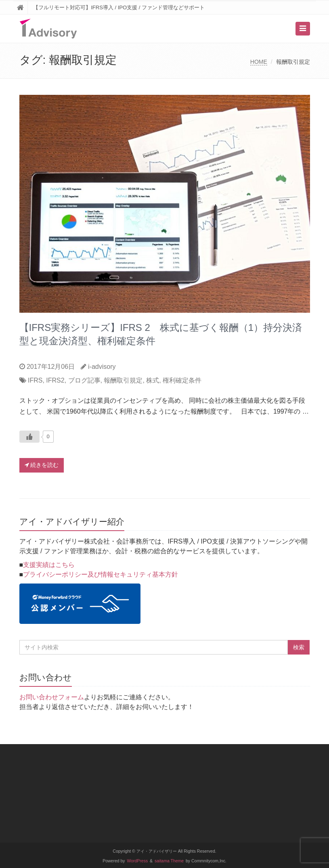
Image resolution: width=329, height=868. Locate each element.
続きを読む (42, 465)
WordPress (138, 861)
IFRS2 (55, 380)
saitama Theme (169, 861)
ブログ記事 (84, 380)
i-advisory (102, 367)
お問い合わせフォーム (52, 697)
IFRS (35, 380)
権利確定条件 (182, 380)
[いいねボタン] (29, 437)
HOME (259, 62)
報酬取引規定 (123, 380)
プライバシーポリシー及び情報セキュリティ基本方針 (101, 574)
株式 (153, 380)
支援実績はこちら (49, 565)
